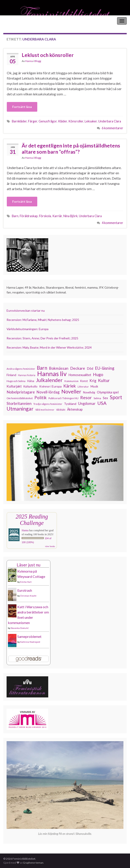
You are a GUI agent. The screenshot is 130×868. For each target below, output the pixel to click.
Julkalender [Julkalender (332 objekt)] (49, 380)
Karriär (57, 216)
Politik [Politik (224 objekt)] (41, 398)
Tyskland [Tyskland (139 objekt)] (70, 404)
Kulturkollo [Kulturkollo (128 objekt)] (30, 386)
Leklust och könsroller (48, 55)
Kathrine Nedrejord (30, 642)
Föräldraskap (29, 216)
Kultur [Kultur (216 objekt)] (104, 380)
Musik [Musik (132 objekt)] (94, 386)
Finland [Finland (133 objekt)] (11, 375)
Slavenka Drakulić (20, 628)
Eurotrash (25, 590)
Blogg (38, 61)
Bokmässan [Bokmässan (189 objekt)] (59, 368)
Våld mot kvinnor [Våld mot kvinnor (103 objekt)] (45, 410)
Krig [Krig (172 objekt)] (93, 381)
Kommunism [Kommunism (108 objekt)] (71, 381)
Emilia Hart (26, 582)
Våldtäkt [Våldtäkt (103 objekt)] (61, 410)
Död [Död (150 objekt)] (90, 368)
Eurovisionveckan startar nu (26, 310)
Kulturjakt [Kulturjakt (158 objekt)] (14, 386)
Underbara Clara (110, 121)
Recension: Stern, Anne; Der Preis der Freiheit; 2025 (42, 338)
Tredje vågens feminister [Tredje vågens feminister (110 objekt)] (48, 404)
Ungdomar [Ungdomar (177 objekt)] (87, 403)
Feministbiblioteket (18, 21)
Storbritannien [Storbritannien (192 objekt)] (19, 403)
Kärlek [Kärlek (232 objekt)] (70, 386)
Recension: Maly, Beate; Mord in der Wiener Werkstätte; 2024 (49, 347)
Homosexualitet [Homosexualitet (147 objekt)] (80, 375)
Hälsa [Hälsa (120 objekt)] (31, 381)
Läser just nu (28, 565)
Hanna (29, 61)
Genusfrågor (48, 121)
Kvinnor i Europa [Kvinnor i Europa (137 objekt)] (50, 386)
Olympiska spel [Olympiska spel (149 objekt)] (108, 392)
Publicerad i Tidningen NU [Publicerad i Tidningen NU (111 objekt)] (63, 398)
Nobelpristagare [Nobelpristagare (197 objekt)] (21, 392)
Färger (33, 121)
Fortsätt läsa (22, 107)
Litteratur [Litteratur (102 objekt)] (83, 387)
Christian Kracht (28, 596)
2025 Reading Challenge (32, 520)
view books (50, 546)
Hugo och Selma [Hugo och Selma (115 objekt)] (16, 381)
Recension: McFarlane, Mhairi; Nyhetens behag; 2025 (43, 320)
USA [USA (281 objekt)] (102, 403)
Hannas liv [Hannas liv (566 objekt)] (52, 374)
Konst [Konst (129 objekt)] (84, 381)
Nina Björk (70, 216)
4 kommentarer (112, 223)
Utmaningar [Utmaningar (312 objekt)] (20, 409)
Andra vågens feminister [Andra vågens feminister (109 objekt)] (21, 369)
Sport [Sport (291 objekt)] (116, 397)
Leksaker (91, 121)
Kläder (63, 121)
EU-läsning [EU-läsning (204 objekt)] (105, 368)
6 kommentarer (112, 128)
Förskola (45, 216)
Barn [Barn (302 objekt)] (42, 368)
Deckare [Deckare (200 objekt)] (78, 368)
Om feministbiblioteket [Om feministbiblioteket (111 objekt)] (20, 398)
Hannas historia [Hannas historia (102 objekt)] (27, 375)
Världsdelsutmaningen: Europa (28, 329)
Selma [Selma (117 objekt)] (97, 398)
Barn (15, 216)
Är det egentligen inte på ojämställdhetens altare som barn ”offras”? (71, 149)
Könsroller (76, 121)
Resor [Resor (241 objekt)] (86, 397)
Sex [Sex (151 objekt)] (105, 398)
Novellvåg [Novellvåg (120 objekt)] (89, 392)
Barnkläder (19, 121)
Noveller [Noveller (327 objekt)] (71, 391)
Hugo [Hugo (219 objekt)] (98, 375)
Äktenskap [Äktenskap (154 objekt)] (75, 409)
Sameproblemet (29, 636)
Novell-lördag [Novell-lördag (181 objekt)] (48, 392)
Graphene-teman (33, 863)
